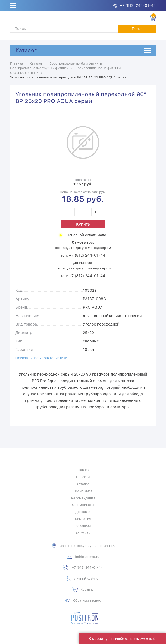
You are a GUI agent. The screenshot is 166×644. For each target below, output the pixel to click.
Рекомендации (83, 498)
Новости (83, 477)
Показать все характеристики (41, 358)
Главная (83, 470)
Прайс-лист (83, 491)
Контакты (83, 533)
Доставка (83, 512)
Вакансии (83, 526)
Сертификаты (83, 505)
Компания (83, 519)
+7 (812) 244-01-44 (138, 5)
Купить (83, 224)
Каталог (26, 50)
